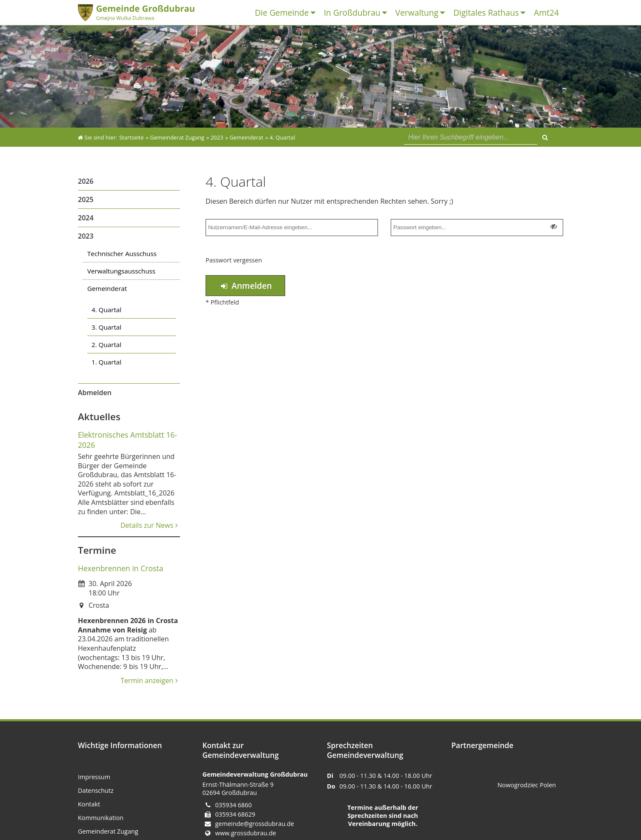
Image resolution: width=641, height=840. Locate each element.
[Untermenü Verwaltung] (445, 13)
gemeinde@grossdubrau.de (255, 824)
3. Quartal (106, 327)
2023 (86, 236)
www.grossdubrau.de (246, 833)
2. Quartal (106, 345)
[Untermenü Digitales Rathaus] (525, 13)
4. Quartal (106, 310)
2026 (86, 181)
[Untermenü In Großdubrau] (387, 13)
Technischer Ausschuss (122, 253)
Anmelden (245, 286)
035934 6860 (234, 805)
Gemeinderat (107, 288)
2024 (86, 218)
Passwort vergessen (234, 260)
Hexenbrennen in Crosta (120, 568)
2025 (86, 199)
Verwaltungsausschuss (121, 271)
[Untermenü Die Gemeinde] (315, 13)
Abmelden (95, 393)
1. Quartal (106, 362)
